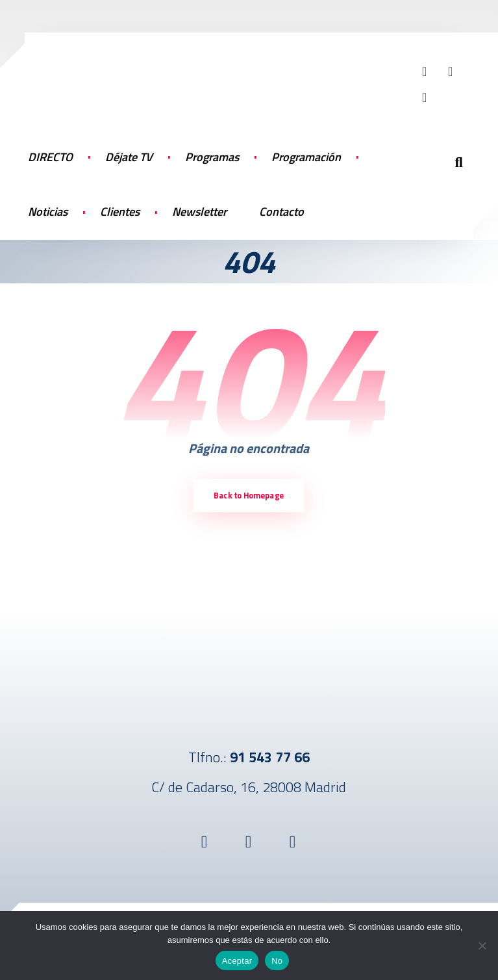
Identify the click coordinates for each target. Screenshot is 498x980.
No (277, 961)
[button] (425, 71)
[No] (482, 946)
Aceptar (237, 961)
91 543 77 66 (270, 757)
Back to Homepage (249, 496)
